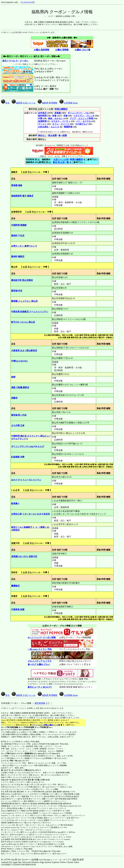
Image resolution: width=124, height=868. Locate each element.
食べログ (5, 770)
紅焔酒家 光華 (18, 457)
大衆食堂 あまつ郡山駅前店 (24, 350)
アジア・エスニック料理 (81, 118)
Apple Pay (16, 844)
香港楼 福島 (17, 185)
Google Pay (10, 813)
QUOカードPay (29, 846)
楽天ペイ (65, 832)
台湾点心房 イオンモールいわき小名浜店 (31, 514)
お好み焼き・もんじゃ (49, 127)
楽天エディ (5, 835)
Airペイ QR (33, 837)
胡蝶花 (14, 398)
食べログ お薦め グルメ (39, 664)
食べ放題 (63, 135)
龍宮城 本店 (17, 291)
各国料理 (42, 121)
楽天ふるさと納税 (66, 846)
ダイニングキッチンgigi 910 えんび (28, 446)
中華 (40, 118)
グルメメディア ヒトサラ (40, 661)
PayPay (61, 842)
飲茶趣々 (15, 503)
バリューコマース (59, 808)
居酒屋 (58, 113)
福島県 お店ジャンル (24, 103)
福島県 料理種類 (47, 103)
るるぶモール (6, 780)
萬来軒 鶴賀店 (18, 256)
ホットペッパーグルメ (10, 730)
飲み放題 (53, 135)
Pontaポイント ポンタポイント (13, 815)
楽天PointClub (43, 844)
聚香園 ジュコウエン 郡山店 (24, 301)
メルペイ (51, 846)
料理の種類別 (61, 109)
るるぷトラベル (27, 854)
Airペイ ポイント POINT (62, 837)
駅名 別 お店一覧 (61, 162)
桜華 (13, 377)
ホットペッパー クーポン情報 (42, 637)
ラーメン (42, 124)
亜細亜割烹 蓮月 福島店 (22, 196)
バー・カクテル (84, 121)
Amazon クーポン (18, 830)
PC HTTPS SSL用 (28, 2)
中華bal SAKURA (19, 361)
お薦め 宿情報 (62, 50)
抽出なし (42, 135)
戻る (5, 103)
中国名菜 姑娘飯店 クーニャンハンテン (30, 312)
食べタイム (5, 830)
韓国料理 (68, 127)
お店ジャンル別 (61, 160)
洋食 (66, 116)
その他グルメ (81, 124)
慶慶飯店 (15, 586)
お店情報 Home (69, 103)
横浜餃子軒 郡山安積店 (22, 280)
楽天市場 (48, 832)
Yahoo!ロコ (56, 754)
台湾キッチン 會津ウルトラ (24, 246)
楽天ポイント (46, 854)
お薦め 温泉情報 (42, 50)
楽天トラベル (6, 854)
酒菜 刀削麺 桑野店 (20, 387)
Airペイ (17, 837)
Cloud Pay (29, 813)
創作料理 (42, 116)
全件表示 (42, 113)
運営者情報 (40, 703)
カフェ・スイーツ (61, 124)
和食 (54, 116)
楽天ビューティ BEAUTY (40, 687)
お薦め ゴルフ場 (82, 50)
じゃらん (16, 854)
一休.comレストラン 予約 (40, 649)
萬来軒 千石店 (18, 236)
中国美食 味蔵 (18, 609)
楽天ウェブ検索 (19, 811)
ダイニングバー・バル (78, 113)
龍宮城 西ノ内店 (19, 415)
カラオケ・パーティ (61, 121)
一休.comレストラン (21, 761)
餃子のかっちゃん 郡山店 (23, 322)
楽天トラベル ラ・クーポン (15, 61)
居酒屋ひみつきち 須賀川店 (24, 556)
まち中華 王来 (18, 425)
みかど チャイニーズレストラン (26, 480)
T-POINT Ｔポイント (54, 815)
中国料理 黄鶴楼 (19, 225)
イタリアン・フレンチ (84, 116)
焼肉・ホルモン (55, 118)
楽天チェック (24, 835)
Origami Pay (46, 842)
